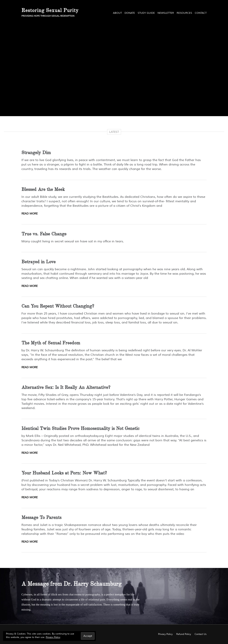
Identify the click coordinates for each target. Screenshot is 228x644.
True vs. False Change (44, 234)
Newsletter (166, 13)
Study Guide (146, 13)
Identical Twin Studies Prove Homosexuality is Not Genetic (80, 428)
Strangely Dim (36, 153)
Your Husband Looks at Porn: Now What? (64, 473)
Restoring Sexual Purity (50, 10)
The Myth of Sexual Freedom (51, 343)
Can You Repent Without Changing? (58, 306)
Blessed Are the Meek (43, 189)
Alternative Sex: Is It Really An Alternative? (66, 387)
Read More (30, 214)
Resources (184, 13)
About (117, 13)
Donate (130, 13)
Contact (201, 13)
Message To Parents (41, 517)
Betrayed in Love (39, 262)
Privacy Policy (53, 637)
